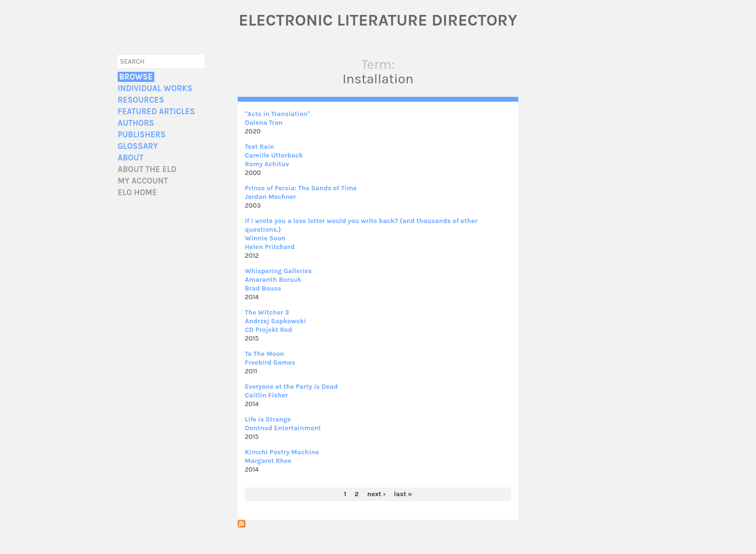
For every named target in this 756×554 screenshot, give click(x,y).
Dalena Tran (264, 123)
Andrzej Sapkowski (276, 321)
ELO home (137, 192)
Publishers (142, 135)
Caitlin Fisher (267, 395)
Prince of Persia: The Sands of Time (301, 188)
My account (143, 181)
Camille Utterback (274, 155)
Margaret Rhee (268, 461)
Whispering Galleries (278, 271)
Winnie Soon (265, 238)
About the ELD (147, 169)
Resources (141, 100)
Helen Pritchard (270, 247)
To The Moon (265, 354)
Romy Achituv (267, 164)
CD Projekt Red (269, 330)
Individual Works (155, 88)
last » (403, 494)
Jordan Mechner (270, 197)
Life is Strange (268, 419)
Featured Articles (156, 112)
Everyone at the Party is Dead (291, 387)
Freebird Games (270, 363)
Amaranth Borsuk (273, 280)
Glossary (138, 146)
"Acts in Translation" (277, 114)
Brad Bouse (263, 288)
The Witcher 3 (267, 312)
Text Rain (260, 147)
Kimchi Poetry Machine (282, 452)
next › (376, 494)
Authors (136, 123)
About (130, 158)
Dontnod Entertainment (283, 428)
